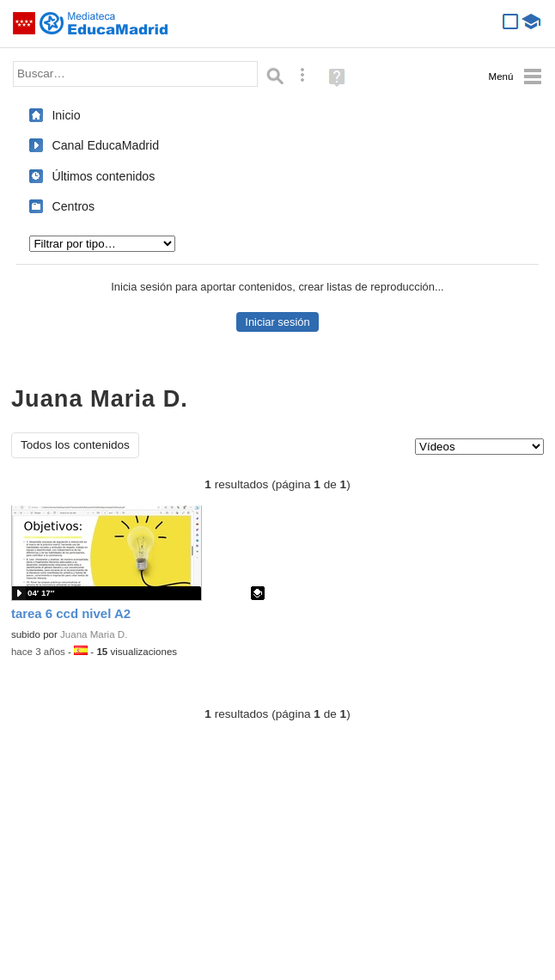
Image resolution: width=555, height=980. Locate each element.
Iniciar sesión (277, 322)
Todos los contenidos (75, 445)
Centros (73, 206)
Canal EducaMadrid (105, 145)
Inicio (66, 115)
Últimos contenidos (103, 176)
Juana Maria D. (94, 634)
